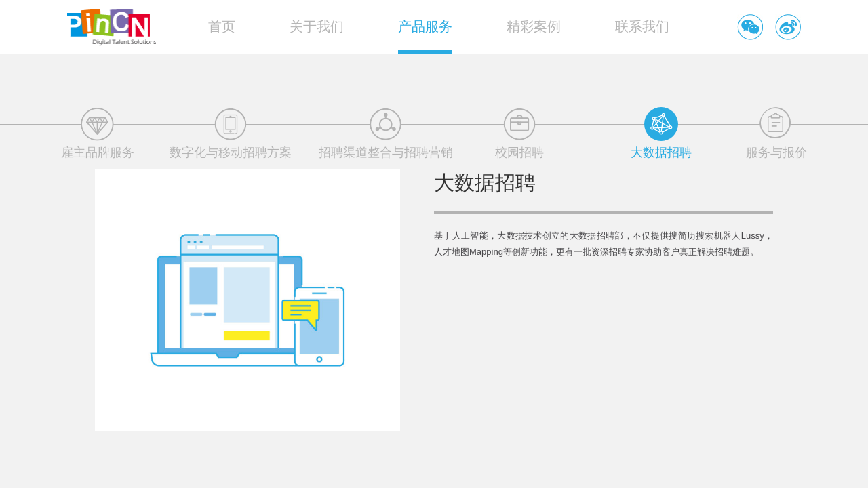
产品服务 (425, 26)
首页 (222, 26)
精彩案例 (534, 26)
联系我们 (642, 26)
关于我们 (317, 26)
